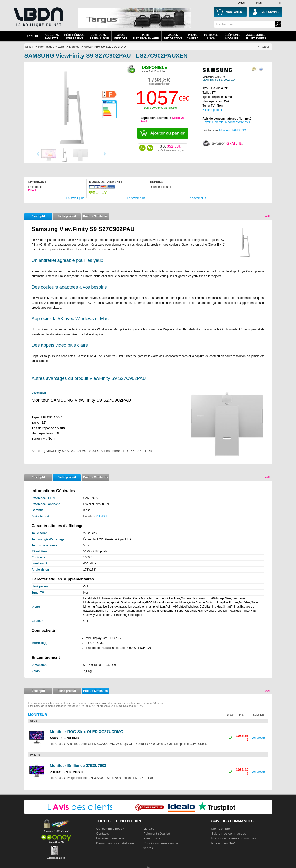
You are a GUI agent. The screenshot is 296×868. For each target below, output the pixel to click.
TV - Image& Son (211, 37)
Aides (242, 3)
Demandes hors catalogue (115, 843)
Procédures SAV (223, 843)
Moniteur (75, 47)
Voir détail (102, 516)
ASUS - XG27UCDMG (64, 738)
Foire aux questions (110, 838)
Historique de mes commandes (234, 838)
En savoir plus (75, 198)
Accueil (33, 36)
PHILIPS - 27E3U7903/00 (67, 772)
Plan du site (152, 838)
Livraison (150, 829)
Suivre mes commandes (229, 833)
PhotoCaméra (193, 37)
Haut (267, 216)
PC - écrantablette (51, 37)
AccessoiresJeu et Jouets (256, 37)
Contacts (103, 833)
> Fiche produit (212, 110)
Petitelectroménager (146, 37)
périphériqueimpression (75, 37)
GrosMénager (121, 37)
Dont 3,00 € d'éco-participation (161, 108)
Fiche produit (67, 216)
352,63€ (170, 148)
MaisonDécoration (173, 37)
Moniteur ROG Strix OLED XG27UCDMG (87, 732)
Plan (259, 3)
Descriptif (38, 216)
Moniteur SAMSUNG (233, 130)
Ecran (62, 47)
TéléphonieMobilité (232, 37)
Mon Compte (221, 829)
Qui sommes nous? (110, 829)
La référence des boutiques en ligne (38, 20)
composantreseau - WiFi (99, 37)
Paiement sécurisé (157, 833)
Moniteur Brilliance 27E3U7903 (78, 766)
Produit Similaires (95, 216)
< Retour (264, 47)
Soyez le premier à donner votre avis (226, 122)
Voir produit (258, 738)
